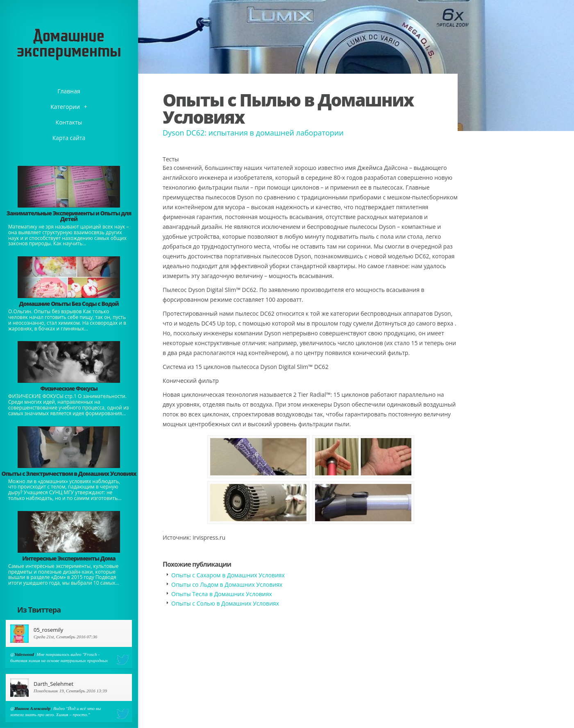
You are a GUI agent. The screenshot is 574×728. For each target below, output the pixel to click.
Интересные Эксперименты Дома (69, 558)
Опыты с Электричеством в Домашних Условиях (69, 474)
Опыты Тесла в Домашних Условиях (222, 594)
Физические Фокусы (69, 388)
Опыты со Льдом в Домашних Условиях (227, 584)
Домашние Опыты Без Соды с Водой (69, 304)
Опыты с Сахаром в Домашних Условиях (228, 575)
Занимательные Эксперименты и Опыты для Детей (69, 216)
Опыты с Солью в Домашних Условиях (225, 603)
